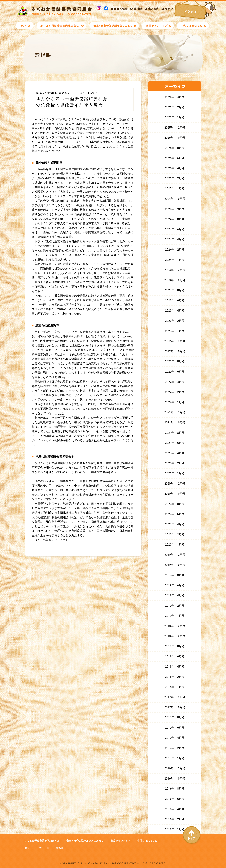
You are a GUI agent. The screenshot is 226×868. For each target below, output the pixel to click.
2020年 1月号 (175, 545)
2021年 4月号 (175, 453)
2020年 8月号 (175, 504)
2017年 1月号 (175, 758)
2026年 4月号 (175, 97)
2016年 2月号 (175, 819)
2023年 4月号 (175, 311)
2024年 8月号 (175, 219)
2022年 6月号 (175, 372)
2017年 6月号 (175, 728)
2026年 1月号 (175, 117)
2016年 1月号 (175, 829)
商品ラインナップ (120, 841)
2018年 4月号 (175, 667)
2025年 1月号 (175, 189)
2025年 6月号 (175, 158)
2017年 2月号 (175, 748)
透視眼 (60, 848)
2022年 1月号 (175, 402)
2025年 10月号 (175, 138)
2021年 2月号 (175, 463)
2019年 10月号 (175, 565)
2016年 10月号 (175, 779)
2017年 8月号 (175, 717)
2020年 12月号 (175, 484)
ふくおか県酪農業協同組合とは (42, 841)
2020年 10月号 (175, 494)
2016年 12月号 (175, 768)
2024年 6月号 (175, 229)
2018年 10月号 (175, 636)
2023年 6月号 (175, 300)
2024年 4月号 (175, 239)
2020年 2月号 (175, 534)
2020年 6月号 (175, 514)
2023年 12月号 (175, 270)
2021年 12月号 (175, 412)
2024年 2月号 (175, 250)
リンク (28, 848)
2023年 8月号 (175, 290)
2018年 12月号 (175, 626)
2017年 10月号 (175, 707)
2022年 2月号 (175, 392)
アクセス (44, 848)
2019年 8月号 (175, 575)
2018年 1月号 (175, 687)
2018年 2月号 (175, 677)
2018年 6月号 (175, 657)
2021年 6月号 (175, 443)
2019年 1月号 (175, 616)
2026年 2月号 (175, 107)
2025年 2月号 (175, 178)
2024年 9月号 (175, 209)
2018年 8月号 (175, 646)
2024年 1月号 (175, 260)
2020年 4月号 (175, 524)
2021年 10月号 (175, 423)
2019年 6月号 (175, 585)
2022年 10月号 (175, 351)
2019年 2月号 (175, 606)
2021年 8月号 (175, 433)
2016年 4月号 (175, 809)
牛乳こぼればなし (147, 841)
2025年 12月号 (175, 128)
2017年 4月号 (175, 738)
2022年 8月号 (175, 361)
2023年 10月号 (175, 280)
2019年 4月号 (175, 595)
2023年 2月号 (175, 321)
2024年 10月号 (175, 199)
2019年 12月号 (175, 555)
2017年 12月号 (175, 697)
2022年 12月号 (175, 341)
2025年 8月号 (175, 148)
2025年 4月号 (175, 168)
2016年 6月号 (175, 799)
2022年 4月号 (175, 382)
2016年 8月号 (175, 789)
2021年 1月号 (175, 473)
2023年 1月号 (175, 331)
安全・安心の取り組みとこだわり (85, 841)
